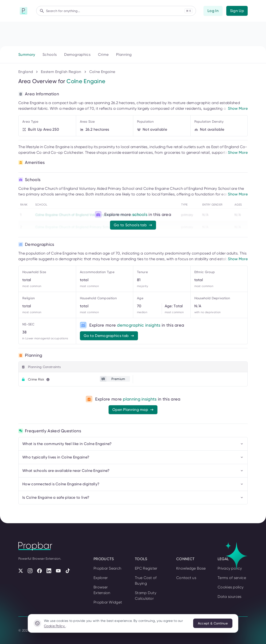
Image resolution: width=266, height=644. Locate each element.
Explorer (101, 578)
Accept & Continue (213, 623)
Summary (27, 55)
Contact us (186, 578)
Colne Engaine (102, 72)
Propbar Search (107, 568)
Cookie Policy (55, 626)
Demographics (77, 55)
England (26, 72)
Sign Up (237, 11)
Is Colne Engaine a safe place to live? (133, 497)
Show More (238, 108)
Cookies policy (231, 587)
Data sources (230, 597)
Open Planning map (133, 410)
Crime (103, 55)
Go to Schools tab (133, 225)
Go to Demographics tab (109, 336)
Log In (213, 11)
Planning (124, 55)
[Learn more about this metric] (48, 380)
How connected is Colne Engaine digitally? (133, 484)
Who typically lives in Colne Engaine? (133, 457)
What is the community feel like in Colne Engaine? (133, 444)
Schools (50, 55)
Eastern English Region (61, 72)
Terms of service (232, 578)
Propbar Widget (108, 602)
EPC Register (146, 568)
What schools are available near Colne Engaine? (133, 471)
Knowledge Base (191, 568)
